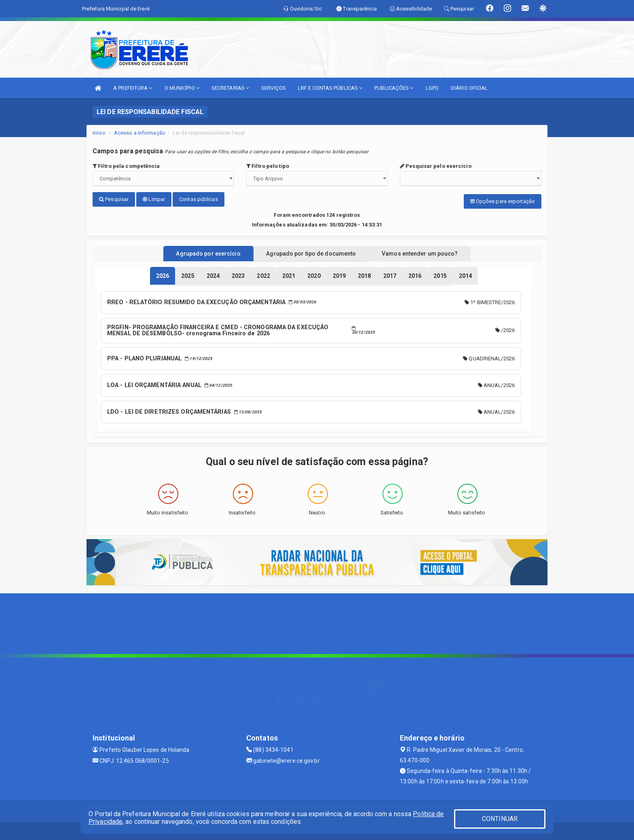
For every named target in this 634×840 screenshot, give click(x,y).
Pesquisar (114, 199)
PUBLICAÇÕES (394, 88)
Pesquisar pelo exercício (436, 166)
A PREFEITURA (133, 88)
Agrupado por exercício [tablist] (200, 252)
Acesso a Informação (140, 133)
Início (99, 133)
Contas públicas (199, 199)
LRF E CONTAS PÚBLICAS (330, 88)
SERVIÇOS (274, 88)
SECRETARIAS (230, 88)
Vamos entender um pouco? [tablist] (428, 252)
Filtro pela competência (126, 166)
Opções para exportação (503, 201)
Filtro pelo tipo (268, 166)
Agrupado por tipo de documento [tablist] (311, 252)
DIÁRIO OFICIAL (469, 88)
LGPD (432, 88)
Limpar (154, 199)
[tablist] (163, 274)
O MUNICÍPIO (182, 88)
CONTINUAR (500, 819)
